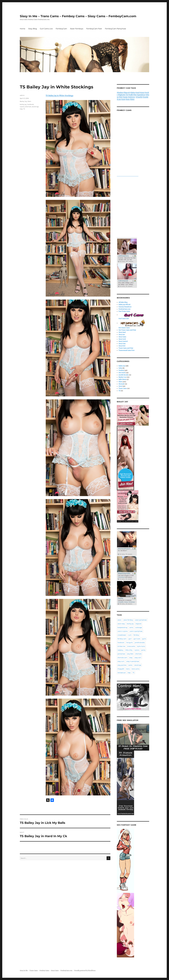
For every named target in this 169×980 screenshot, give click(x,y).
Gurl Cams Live (46, 29)
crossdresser (122, 635)
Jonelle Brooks (124, 375)
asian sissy (121, 624)
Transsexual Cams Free (127, 350)
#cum (119, 99)
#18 (127, 95)
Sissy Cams (122, 337)
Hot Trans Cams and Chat (127, 330)
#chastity (139, 97)
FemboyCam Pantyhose (115, 29)
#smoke (145, 97)
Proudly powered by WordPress (85, 971)
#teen (128, 99)
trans (128, 669)
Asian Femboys (77, 29)
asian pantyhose (141, 620)
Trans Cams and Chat (126, 348)
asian (119, 620)
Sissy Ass (122, 335)
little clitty (129, 650)
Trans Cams (123, 388)
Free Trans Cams (124, 311)
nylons (22, 107)
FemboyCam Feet (94, 29)
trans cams (135, 669)
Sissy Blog (33, 29)
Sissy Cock (122, 339)
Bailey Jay (23, 101)
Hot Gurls (122, 373)
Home (23, 29)
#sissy (142, 93)
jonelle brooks (140, 642)
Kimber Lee (122, 377)
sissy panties (122, 665)
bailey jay (23, 104)
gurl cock (137, 639)
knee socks (131, 646)
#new (123, 99)
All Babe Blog (123, 302)
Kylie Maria (122, 379)
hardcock (30, 104)
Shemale (122, 384)
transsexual (122, 673)
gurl (130, 639)
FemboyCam (61, 29)
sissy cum (121, 661)
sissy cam (138, 658)
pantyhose (121, 654)
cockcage (139, 627)
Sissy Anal (122, 332)
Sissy (120, 386)
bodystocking (122, 627)
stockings (35, 107)
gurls (144, 639)
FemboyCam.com (124, 309)
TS (24, 109)
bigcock (139, 624)
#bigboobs (122, 95)
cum (130, 635)
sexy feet (130, 654)
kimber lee (121, 646)
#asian (125, 97)
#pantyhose (141, 95)
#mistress (131, 97)
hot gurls (129, 642)
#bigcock (127, 93)
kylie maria (141, 646)
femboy (136, 635)
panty (143, 650)
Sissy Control (123, 341)
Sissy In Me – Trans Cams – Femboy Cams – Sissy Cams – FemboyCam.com (78, 16)
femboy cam (122, 639)
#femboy (120, 93)
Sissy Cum (122, 344)
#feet (121, 97)
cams (131, 627)
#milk (131, 95)
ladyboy (120, 650)
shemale (28, 107)
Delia (120, 368)
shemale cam (122, 658)
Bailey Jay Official (124, 305)
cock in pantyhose (136, 631)
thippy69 (121, 669)
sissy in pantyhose (133, 661)
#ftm (135, 95)
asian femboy (128, 620)
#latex (132, 99)
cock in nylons (123, 631)
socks (130, 665)
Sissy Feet (122, 346)
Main (29, 101)
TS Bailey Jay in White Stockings (59, 96)
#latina (133, 93)
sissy (131, 658)
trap (21, 109)
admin (22, 95)
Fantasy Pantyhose (125, 307)
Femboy (121, 370)
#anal (137, 93)
